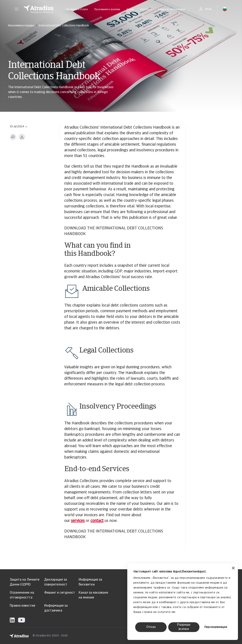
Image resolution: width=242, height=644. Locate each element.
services (78, 521)
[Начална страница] (39, 9)
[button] (17, 9)
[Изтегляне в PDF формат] (22, 137)
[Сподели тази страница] (13, 137)
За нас (130, 10)
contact (97, 521)
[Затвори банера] (233, 569)
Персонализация (216, 627)
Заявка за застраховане (171, 10)
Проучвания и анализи (107, 10)
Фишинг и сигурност (60, 593)
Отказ (151, 627)
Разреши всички (184, 627)
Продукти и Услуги (77, 10)
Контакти (146, 10)
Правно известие (22, 606)
